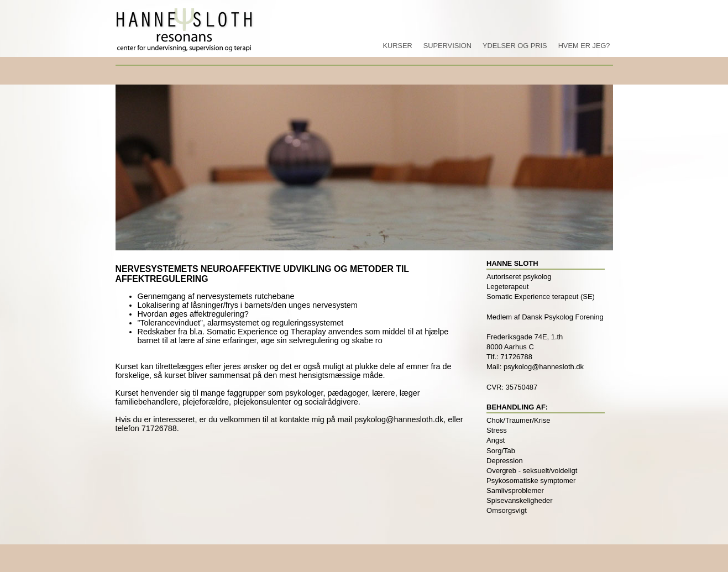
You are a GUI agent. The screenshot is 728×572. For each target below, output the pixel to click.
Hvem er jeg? (584, 46)
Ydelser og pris (515, 46)
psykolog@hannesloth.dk (399, 419)
